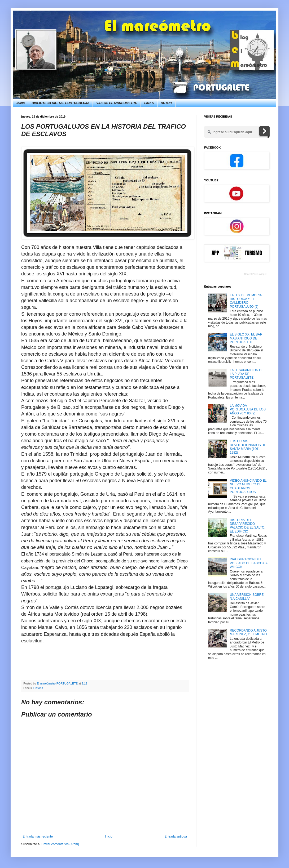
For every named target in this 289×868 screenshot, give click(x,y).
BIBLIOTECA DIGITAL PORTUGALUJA (60, 103)
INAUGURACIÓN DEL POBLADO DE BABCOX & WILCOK (249, 563)
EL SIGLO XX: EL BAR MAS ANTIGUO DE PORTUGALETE (246, 338)
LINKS (149, 103)
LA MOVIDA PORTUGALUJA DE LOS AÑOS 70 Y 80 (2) (248, 410)
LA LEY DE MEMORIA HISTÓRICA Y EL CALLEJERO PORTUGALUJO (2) (246, 301)
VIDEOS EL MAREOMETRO (117, 103)
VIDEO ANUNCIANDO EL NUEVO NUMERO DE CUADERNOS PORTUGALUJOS (248, 486)
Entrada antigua (176, 836)
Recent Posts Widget (255, 274)
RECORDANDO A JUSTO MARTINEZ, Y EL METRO (248, 632)
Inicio (21, 103)
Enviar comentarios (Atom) (60, 844)
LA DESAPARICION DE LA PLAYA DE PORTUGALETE (247, 374)
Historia (38, 688)
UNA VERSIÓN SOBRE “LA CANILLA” (247, 597)
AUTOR (166, 103)
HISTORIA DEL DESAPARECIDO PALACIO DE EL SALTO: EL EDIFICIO (248, 526)
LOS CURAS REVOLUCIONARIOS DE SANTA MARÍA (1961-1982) (248, 447)
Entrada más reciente (38, 836)
